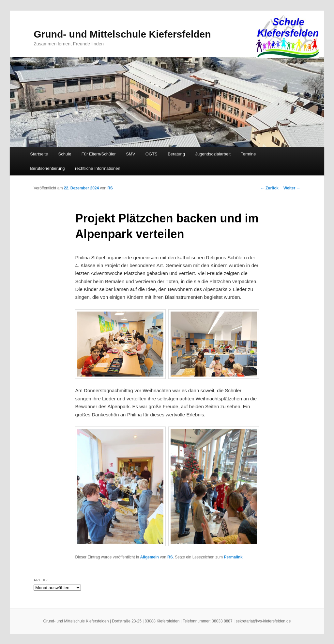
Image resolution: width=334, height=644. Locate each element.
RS (110, 188)
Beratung (176, 154)
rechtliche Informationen (98, 168)
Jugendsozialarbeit (213, 154)
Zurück (270, 188)
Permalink (233, 557)
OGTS (152, 154)
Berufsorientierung (47, 168)
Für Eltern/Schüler (99, 154)
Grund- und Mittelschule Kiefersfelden (122, 34)
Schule (65, 154)
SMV (130, 154)
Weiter (292, 188)
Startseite (39, 154)
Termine (248, 154)
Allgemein (150, 557)
